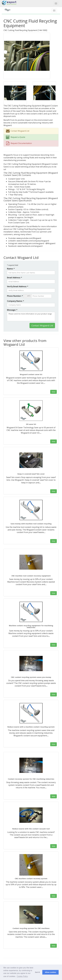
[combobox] (28, 296)
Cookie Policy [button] (22, 976)
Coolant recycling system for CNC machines (31, 928)
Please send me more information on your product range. (31, 317)
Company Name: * (15, 301)
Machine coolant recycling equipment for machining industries (31, 626)
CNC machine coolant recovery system (31, 879)
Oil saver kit (31, 424)
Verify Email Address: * (18, 286)
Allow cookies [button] (50, 972)
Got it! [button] (37, 972)
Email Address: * (15, 278)
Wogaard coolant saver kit (31, 374)
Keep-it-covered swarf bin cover (31, 474)
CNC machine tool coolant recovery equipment (31, 576)
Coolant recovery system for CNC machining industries (31, 779)
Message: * (12, 310)
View (53, 392)
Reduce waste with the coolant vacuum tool (31, 829)
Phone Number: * (15, 296)
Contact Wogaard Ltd (42, 326)
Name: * (11, 269)
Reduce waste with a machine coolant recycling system (31, 727)
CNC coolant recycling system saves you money (31, 677)
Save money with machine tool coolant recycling (31, 524)
